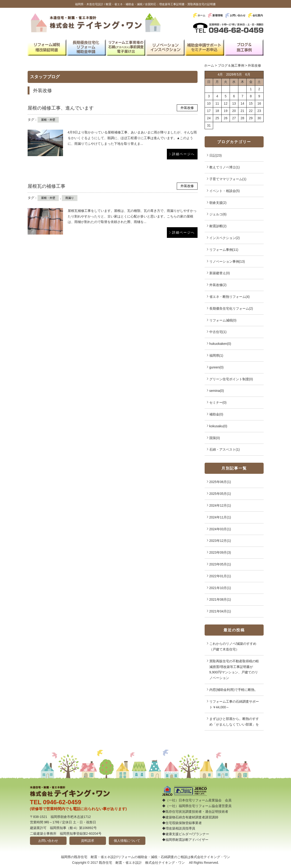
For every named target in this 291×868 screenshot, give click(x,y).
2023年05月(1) (220, 564)
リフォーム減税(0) (223, 320)
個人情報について (127, 841)
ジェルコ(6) (218, 214)
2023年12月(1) (220, 541)
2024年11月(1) (220, 517)
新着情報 (218, 15)
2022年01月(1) (220, 576)
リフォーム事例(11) (224, 250)
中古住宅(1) (218, 332)
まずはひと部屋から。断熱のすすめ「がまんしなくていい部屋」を (234, 722)
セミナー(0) (218, 402)
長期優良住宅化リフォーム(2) (231, 308)
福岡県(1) (216, 355)
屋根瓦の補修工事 (46, 186)
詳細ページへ (183, 154)
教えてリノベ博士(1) (225, 167)
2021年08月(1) (220, 599)
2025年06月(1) (220, 482)
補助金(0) (216, 414)
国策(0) (215, 438)
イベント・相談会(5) (225, 191)
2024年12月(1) (220, 505)
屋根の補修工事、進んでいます (61, 108)
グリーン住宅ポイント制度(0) (231, 379)
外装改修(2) (218, 285)
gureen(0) (217, 367)
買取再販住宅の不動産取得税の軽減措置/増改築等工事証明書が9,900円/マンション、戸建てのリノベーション (234, 669)
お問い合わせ (238, 15)
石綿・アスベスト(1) (225, 449)
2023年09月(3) (220, 552)
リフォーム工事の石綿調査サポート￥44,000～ (234, 704)
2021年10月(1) (220, 588)
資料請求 (88, 841)
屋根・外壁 (48, 120)
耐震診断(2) (218, 226)
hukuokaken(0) (220, 344)
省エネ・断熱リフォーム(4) (230, 297)
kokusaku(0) (218, 426)
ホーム (201, 15)
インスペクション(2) (225, 238)
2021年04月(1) (220, 611)
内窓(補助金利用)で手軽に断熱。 (234, 690)
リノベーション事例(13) (227, 261)
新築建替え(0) (220, 273)
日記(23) (216, 155)
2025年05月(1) (220, 494)
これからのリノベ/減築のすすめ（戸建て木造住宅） (233, 646)
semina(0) (217, 391)
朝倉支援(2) (218, 203)
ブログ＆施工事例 (231, 65)
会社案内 (258, 15)
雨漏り (70, 198)
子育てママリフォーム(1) (228, 179)
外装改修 (187, 108)
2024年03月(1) (220, 529)
